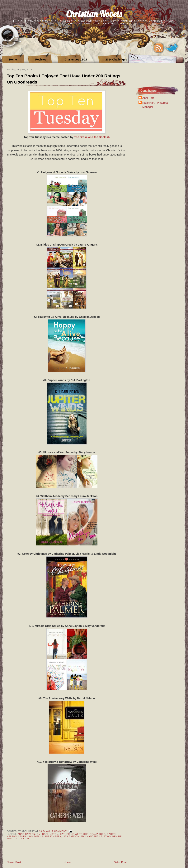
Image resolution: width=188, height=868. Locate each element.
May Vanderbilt (92, 836)
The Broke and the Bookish (92, 137)
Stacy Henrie (113, 836)
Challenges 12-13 (76, 60)
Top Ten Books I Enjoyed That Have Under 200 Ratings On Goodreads (64, 79)
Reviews (41, 60)
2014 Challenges (116, 60)
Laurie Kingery (51, 836)
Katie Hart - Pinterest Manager (155, 105)
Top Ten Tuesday (18, 839)
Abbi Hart (148, 98)
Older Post (120, 862)
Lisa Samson (71, 836)
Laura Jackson (29, 836)
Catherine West (71, 834)
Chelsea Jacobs (94, 834)
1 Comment (59, 831)
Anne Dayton (26, 834)
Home (13, 60)
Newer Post (14, 862)
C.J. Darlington (48, 834)
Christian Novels (94, 14)
